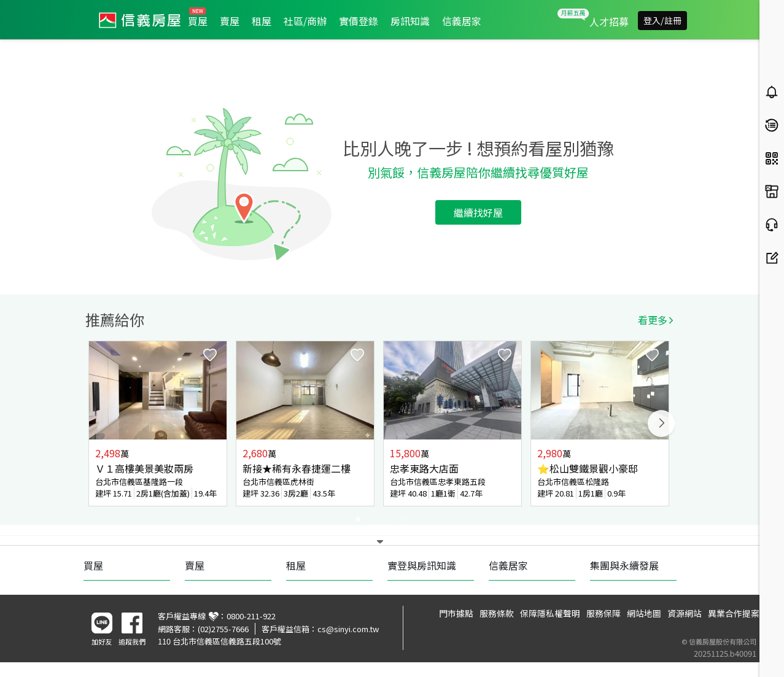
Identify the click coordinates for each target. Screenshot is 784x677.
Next (661, 424)
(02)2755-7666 (223, 629)
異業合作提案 (734, 613)
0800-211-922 (251, 616)
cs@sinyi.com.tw (348, 629)
